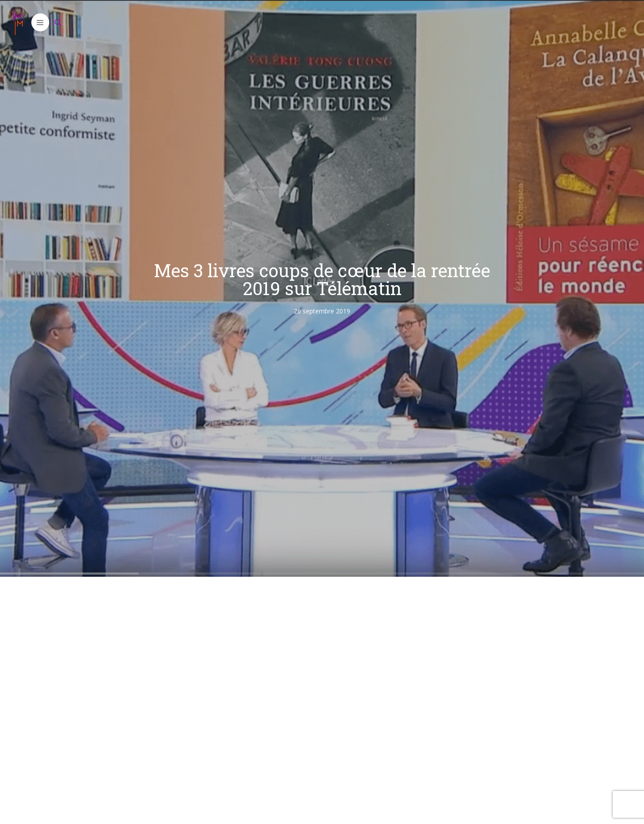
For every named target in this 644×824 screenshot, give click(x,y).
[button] (40, 22)
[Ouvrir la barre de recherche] (58, 22)
